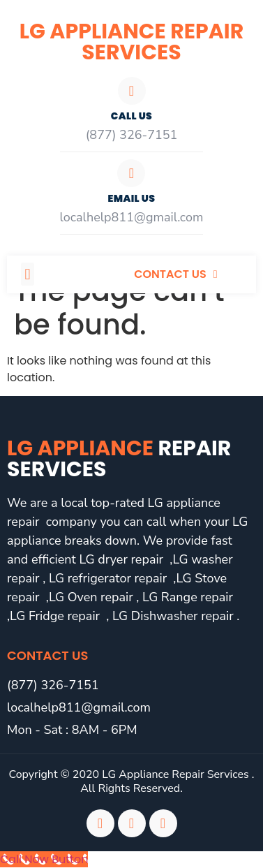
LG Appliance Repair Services (131, 42)
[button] (28, 274)
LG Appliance (119, 459)
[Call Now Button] (44, 859)
